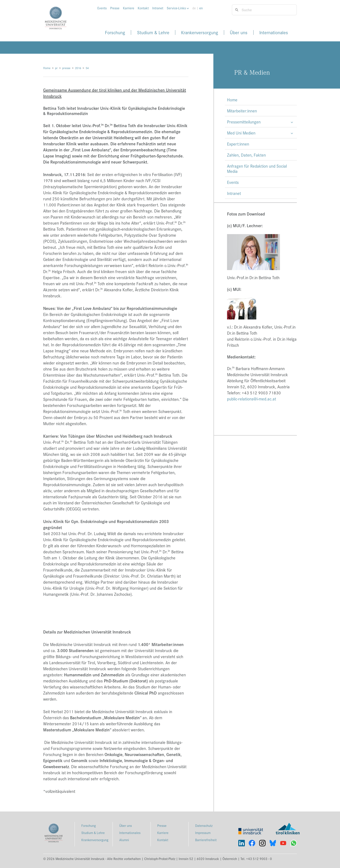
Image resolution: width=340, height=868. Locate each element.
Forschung (115, 32)
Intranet (158, 8)
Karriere (129, 8)
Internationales (274, 32)
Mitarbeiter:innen (242, 111)
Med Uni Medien (241, 133)
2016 (78, 68)
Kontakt (143, 8)
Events (102, 8)
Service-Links (178, 8)
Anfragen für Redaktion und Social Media (257, 168)
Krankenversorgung (200, 32)
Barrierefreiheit (206, 840)
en (201, 8)
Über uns (239, 32)
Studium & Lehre (153, 32)
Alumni (124, 840)
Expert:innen (238, 144)
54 (87, 68)
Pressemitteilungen (244, 122)
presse (66, 68)
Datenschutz (204, 825)
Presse (115, 8)
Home (47, 68)
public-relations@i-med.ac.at (252, 399)
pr (56, 68)
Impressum (203, 833)
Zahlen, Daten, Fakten (246, 155)
